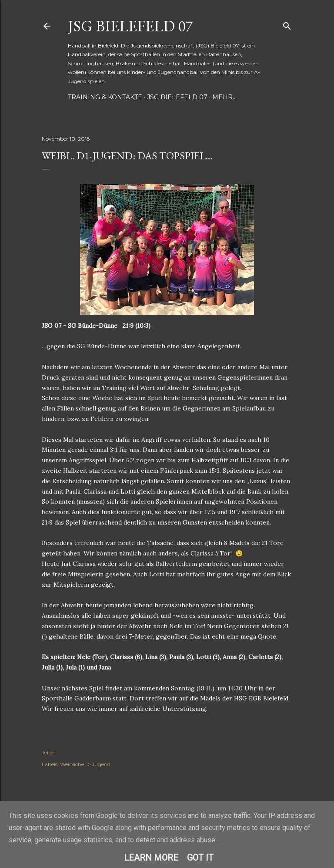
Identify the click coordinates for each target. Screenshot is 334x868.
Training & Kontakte (105, 97)
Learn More (151, 858)
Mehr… (224, 97)
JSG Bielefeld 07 (130, 26)
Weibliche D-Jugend (85, 764)
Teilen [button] (49, 752)
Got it (200, 858)
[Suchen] (287, 24)
